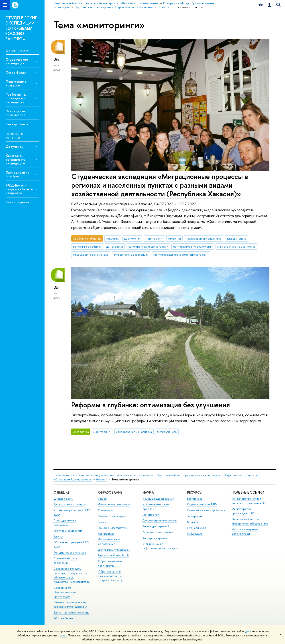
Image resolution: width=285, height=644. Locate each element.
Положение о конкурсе (16, 83)
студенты (174, 238)
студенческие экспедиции (131, 254)
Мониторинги (151, 515)
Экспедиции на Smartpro (17, 174)
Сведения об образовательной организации (65, 592)
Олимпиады (105, 510)
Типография (195, 516)
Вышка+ (103, 522)
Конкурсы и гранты (155, 538)
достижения (132, 238)
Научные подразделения (158, 499)
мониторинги (154, 238)
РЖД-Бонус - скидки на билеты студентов (19, 189)
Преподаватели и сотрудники (65, 523)
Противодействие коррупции (65, 561)
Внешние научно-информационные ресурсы (160, 546)
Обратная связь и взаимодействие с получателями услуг (111, 576)
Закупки (58, 536)
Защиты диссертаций (156, 526)
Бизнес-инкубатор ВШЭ (113, 555)
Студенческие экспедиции (17, 61)
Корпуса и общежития (68, 531)
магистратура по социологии (193, 246)
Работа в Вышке (63, 618)
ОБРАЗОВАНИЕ (110, 492)
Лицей (102, 499)
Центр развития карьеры (114, 550)
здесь (248, 631)
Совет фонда (16, 72)
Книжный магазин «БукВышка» (206, 510)
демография (115, 246)
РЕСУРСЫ (195, 492)
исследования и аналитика (204, 238)
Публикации (195, 534)
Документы (15, 147)
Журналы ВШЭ (196, 528)
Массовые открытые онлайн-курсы (245, 532)
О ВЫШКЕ (61, 492)
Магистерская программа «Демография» (181, 254)
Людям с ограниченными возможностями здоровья (70, 604)
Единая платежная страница (71, 612)
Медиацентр (195, 522)
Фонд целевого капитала (70, 553)
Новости (102, 479)
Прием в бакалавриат (112, 516)
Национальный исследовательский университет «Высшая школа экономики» (103, 475)
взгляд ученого (236, 238)
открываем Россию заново (91, 254)
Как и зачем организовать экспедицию (16, 159)
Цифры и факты (63, 499)
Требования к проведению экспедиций (16, 98)
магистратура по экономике (236, 246)
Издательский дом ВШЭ (202, 504)
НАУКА (148, 492)
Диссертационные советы (160, 520)
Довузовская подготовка (114, 504)
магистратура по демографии (148, 246)
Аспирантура (106, 534)
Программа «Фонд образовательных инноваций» (189, 475)
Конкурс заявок (17, 124)
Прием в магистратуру (112, 528)
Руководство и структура (69, 504)
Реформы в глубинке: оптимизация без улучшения (151, 405)
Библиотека (195, 499)
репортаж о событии (87, 246)
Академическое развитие (159, 532)
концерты (113, 238)
